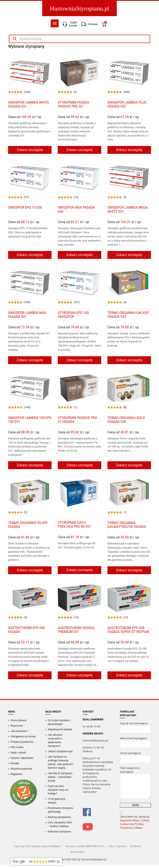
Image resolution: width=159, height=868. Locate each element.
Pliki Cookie (17, 747)
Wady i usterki (18, 753)
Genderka (135, 846)
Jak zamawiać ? (19, 731)
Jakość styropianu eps (60, 751)
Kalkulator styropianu (60, 832)
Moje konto (17, 726)
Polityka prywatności (22, 742)
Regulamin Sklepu (130, 820)
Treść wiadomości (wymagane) (135, 783)
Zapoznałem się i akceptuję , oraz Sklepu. (135, 822)
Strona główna (19, 720)
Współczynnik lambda (60, 729)
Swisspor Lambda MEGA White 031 (85, 846)
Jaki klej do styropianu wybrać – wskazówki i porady (60, 777)
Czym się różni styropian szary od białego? (58, 790)
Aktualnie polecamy (21, 769)
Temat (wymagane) (135, 757)
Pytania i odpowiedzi (22, 758)
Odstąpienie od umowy (23, 736)
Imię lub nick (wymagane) (135, 728)
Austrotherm (78, 852)
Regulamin (16, 774)
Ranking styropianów (59, 817)
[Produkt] (30, 73)
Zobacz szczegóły (30, 150)
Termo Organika (117, 846)
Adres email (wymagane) (135, 742)
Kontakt (15, 763)
